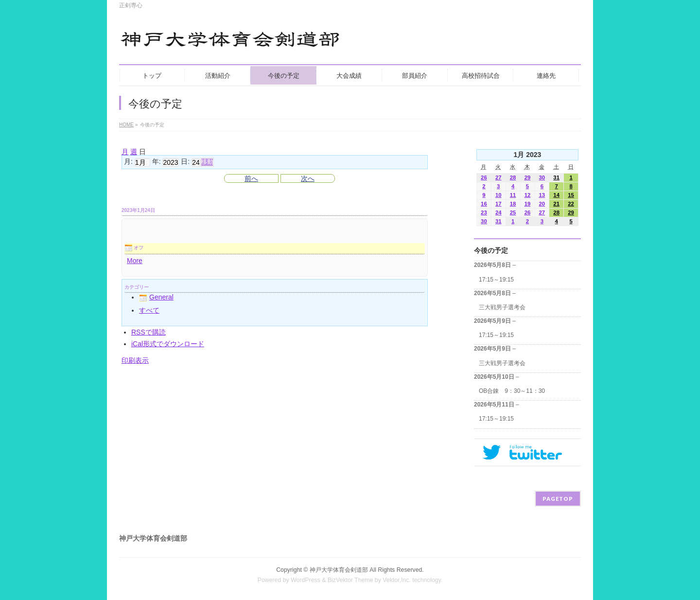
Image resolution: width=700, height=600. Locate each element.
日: (185, 162)
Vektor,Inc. (397, 580)
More (135, 261)
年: (157, 162)
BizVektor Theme (350, 580)
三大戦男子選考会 (502, 307)
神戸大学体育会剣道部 (339, 570)
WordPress (306, 580)
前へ (251, 178)
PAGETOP (558, 499)
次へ (308, 178)
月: (128, 162)
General (156, 297)
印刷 (135, 360)
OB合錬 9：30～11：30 (512, 391)
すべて (149, 310)
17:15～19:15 (496, 280)
